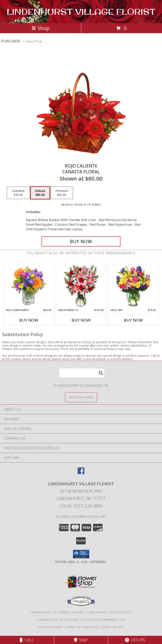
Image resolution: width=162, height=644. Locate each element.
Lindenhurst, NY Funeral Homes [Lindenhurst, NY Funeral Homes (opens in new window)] (57, 612)
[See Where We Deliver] (81, 397)
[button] (81, 554)
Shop (40, 28)
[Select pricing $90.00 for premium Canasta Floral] (62, 193)
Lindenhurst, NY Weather (58, 620)
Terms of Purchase (82, 627)
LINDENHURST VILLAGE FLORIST (81, 12)
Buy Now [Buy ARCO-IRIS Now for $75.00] (133, 320)
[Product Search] (82, 373)
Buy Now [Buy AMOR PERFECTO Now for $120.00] (81, 320)
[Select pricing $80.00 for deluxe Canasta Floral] (40, 193)
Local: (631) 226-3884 (81, 506)
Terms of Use (113, 627)
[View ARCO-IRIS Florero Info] (133, 286)
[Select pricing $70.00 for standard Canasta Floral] (18, 193)
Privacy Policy (51, 627)
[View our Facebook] (81, 473)
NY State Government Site (104, 620)
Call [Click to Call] (27, 640)
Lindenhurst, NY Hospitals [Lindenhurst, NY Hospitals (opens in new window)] (109, 612)
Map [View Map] (81, 640)
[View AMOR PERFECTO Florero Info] (81, 286)
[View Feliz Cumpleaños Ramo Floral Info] (29, 286)
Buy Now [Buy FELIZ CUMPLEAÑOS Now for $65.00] (29, 320)
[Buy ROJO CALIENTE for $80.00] (81, 241)
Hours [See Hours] (135, 640)
